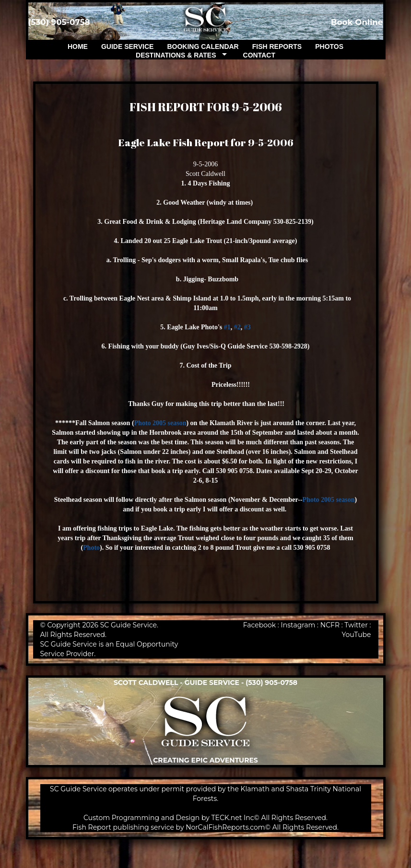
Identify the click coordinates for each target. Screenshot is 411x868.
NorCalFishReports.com (225, 827)
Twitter (356, 625)
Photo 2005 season (160, 423)
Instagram (298, 625)
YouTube (356, 635)
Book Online (357, 22)
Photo (91, 548)
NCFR (330, 625)
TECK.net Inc (233, 818)
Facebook (259, 625)
